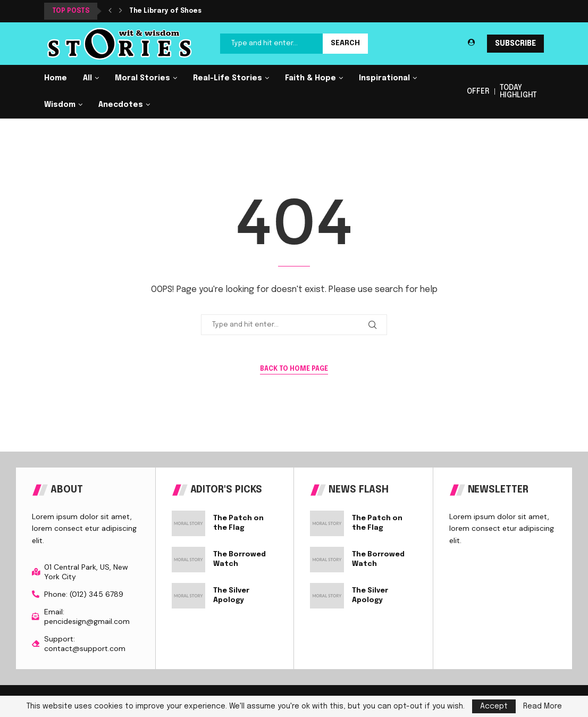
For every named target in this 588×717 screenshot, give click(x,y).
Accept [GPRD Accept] (494, 706)
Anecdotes (121, 105)
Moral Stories (142, 78)
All (87, 78)
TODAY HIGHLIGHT (518, 91)
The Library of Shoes (165, 11)
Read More (543, 706)
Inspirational (384, 78)
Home (56, 78)
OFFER (478, 91)
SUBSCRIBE (515, 44)
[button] (110, 11)
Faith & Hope (310, 78)
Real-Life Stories (228, 78)
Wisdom (60, 105)
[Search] (294, 44)
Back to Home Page (294, 369)
